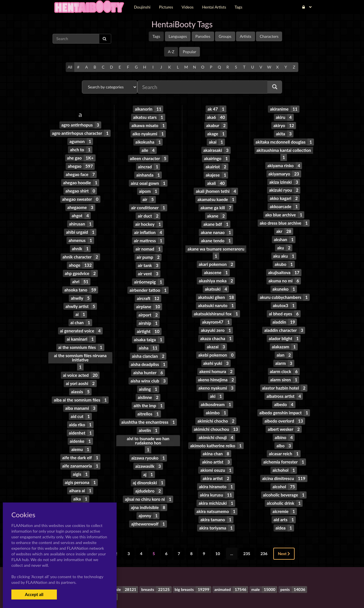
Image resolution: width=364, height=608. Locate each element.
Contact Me (218, 594)
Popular (190, 52)
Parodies (203, 36)
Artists (245, 36)
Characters (269, 36)
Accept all (34, 594)
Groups (225, 36)
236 (264, 535)
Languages (178, 36)
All (70, 67)
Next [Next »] (284, 535)
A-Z (171, 52)
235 (247, 535)
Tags (156, 36)
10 (218, 535)
